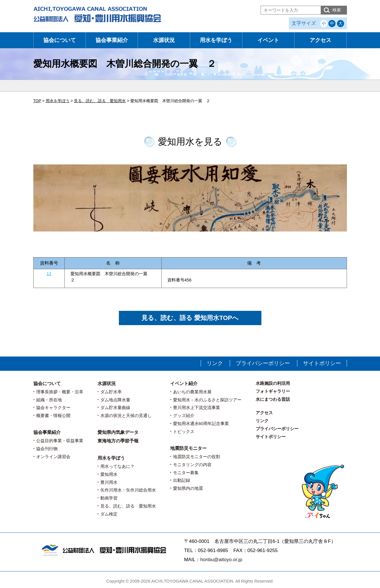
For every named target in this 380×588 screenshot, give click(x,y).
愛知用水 (109, 474)
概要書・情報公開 (53, 415)
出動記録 (182, 480)
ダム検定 (109, 514)
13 (49, 274)
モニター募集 (186, 473)
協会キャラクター (53, 407)
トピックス (184, 431)
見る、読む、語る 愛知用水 (128, 506)
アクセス (320, 40)
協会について (60, 40)
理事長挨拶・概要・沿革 (60, 392)
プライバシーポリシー (263, 363)
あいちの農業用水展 (192, 392)
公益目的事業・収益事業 (60, 441)
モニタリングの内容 (192, 465)
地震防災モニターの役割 (197, 457)
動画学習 (109, 498)
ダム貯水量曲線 (115, 407)
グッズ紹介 (184, 415)
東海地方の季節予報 (118, 441)
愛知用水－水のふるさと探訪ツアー (207, 400)
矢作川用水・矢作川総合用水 (128, 490)
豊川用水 (109, 482)
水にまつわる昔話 (273, 399)
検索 (337, 10)
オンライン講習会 (53, 457)
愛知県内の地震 (188, 488)
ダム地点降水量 (115, 400)
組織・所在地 (49, 400)
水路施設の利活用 (273, 383)
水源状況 (164, 40)
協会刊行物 (47, 449)
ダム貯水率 (111, 392)
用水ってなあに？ (117, 466)
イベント (268, 40)
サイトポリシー (322, 363)
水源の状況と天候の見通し (126, 415)
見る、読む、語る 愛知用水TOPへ (190, 318)
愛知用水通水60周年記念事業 (201, 423)
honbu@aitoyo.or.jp (221, 560)
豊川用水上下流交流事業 (197, 407)
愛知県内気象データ (118, 432)
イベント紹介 (184, 383)
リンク (215, 363)
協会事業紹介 (112, 40)
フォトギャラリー (273, 391)
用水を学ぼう (216, 40)
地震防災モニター (188, 448)
